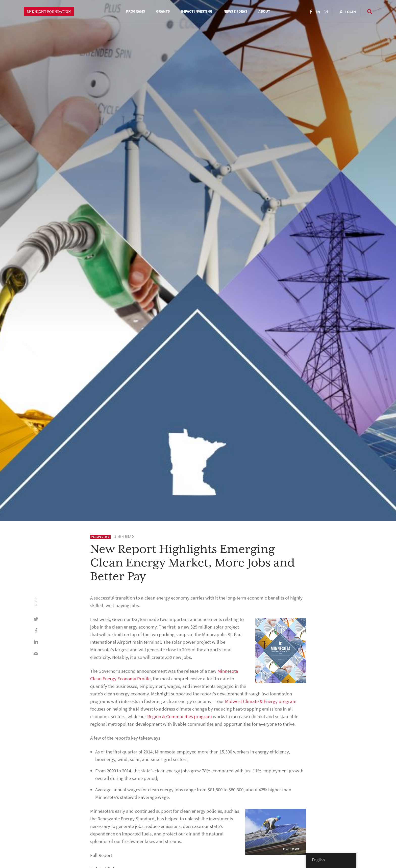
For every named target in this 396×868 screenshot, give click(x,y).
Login (351, 12)
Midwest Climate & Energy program (261, 701)
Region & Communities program (180, 716)
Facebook (311, 12)
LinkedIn (318, 12)
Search (367, 11)
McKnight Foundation (49, 12)
